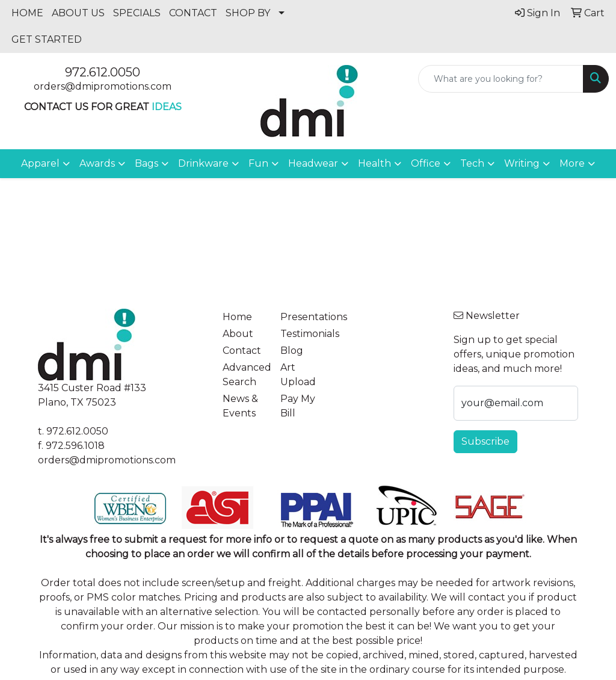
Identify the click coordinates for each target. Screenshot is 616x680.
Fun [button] (258, 163)
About (238, 334)
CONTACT (193, 13)
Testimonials (302, 334)
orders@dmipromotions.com (103, 86)
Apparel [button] (40, 163)
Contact (242, 351)
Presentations (302, 317)
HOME (27, 13)
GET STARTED (47, 39)
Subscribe (485, 441)
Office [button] (426, 163)
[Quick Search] (501, 79)
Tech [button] (472, 163)
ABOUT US (78, 13)
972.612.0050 (103, 72)
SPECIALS (137, 13)
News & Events (240, 406)
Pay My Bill (298, 406)
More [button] (572, 163)
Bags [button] (146, 163)
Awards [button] (97, 163)
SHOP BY (248, 13)
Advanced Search (244, 375)
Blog (292, 351)
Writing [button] (522, 163)
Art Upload (298, 375)
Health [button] (374, 163)
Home (237, 317)
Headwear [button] (313, 163)
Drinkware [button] (203, 163)
